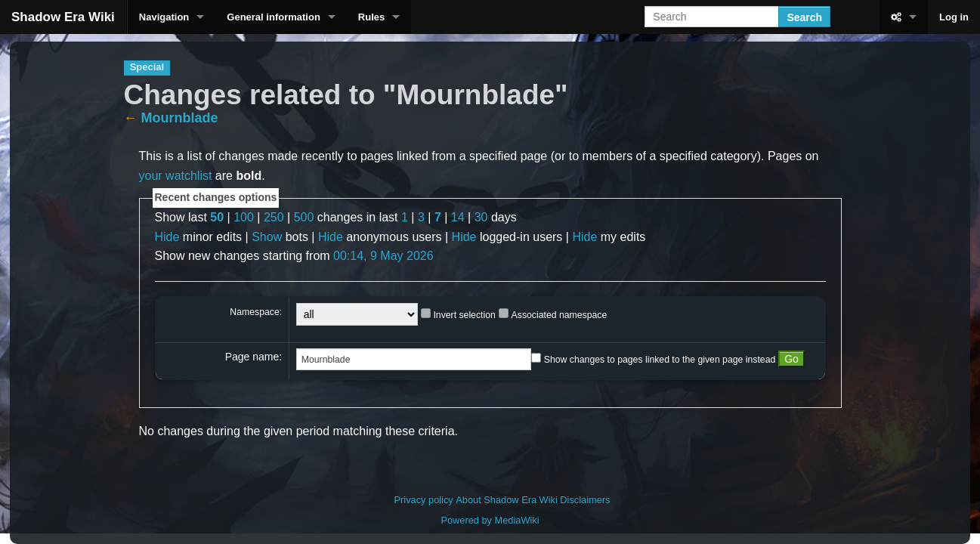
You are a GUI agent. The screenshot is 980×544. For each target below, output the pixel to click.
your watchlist (176, 176)
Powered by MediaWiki (490, 520)
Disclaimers (585, 500)
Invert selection (464, 315)
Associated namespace (560, 315)
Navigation (164, 17)
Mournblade (180, 118)
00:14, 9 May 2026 (383, 256)
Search (804, 17)
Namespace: (256, 312)
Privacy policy (424, 500)
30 (481, 217)
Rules (371, 17)
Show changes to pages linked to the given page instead (660, 360)
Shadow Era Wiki (63, 17)
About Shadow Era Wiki (506, 500)
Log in (954, 17)
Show (267, 237)
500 (304, 217)
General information (274, 17)
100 (244, 217)
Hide (167, 237)
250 (274, 217)
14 (458, 217)
